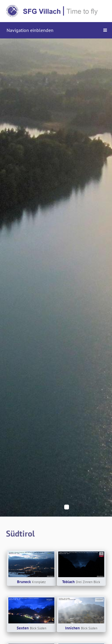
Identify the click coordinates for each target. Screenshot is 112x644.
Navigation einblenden (30, 30)
